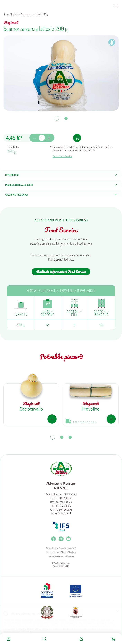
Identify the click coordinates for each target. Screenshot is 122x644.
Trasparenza (69, 556)
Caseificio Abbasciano (16, 6)
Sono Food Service (62, 156)
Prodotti (15, 14)
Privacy (65, 552)
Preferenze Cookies (56, 556)
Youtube (69, 539)
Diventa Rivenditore (67, 548)
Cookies (72, 552)
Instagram (61, 539)
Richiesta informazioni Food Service (61, 272)
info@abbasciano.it (61, 513)
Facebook (53, 539)
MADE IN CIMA (64, 566)
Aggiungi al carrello (77, 138)
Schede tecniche (52, 548)
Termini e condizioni (53, 552)
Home (9, 639)
